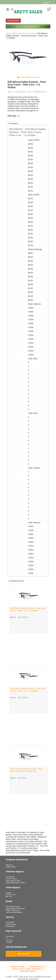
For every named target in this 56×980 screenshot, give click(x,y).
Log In (46, 3)
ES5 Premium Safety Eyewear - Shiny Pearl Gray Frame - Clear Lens (26, 768)
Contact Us (10, 872)
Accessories (30, 34)
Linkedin (9, 937)
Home (8, 34)
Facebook (9, 932)
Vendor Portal (28, 967)
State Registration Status (15, 878)
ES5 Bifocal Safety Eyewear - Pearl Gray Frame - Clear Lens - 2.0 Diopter (28, 607)
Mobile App (10, 922)
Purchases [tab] (13, 121)
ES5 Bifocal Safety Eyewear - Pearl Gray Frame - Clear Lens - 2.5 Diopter (28, 687)
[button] (28, 130)
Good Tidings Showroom (15, 904)
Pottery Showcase (13, 906)
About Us (9, 860)
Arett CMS (10, 918)
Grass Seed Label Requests (27, 964)
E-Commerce (11, 920)
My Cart (9, 892)
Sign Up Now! (24, 949)
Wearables (18, 34)
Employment (11, 862)
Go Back (15, 21)
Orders (8, 888)
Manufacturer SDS (13, 876)
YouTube (9, 935)
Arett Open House (13, 902)
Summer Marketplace (14, 908)
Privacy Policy (11, 874)
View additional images (30, 78)
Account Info (11, 890)
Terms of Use (17, 962)
